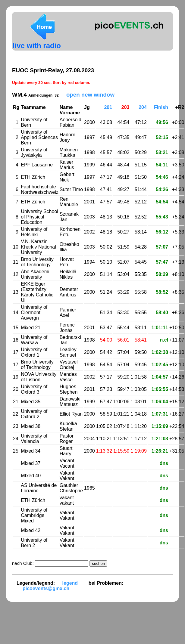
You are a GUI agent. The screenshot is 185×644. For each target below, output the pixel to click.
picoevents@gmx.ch (46, 588)
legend (70, 583)
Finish (161, 107)
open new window (90, 95)
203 (125, 107)
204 (143, 107)
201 (108, 107)
